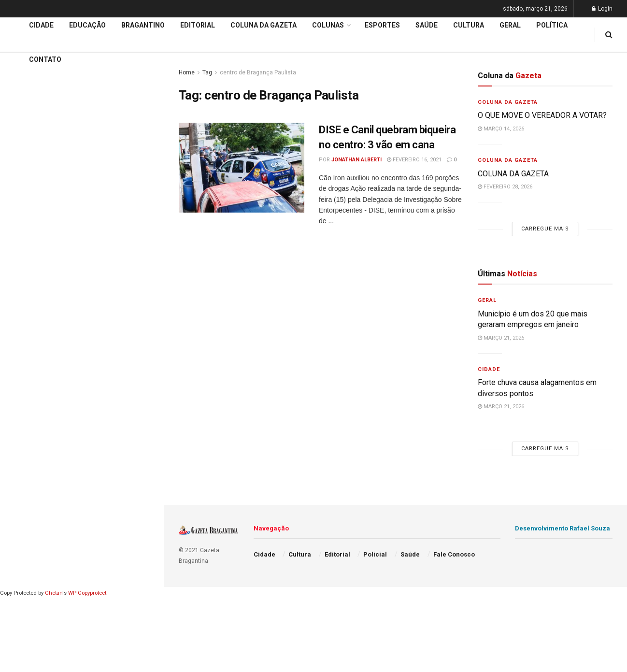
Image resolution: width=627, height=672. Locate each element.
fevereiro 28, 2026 (505, 187)
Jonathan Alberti (356, 160)
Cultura (469, 25)
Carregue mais (82, 164)
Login (602, 9)
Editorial (23, 278)
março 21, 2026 (501, 338)
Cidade (21, 241)
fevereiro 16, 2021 (414, 160)
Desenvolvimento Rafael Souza (563, 528)
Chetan (54, 593)
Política (552, 25)
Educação (26, 260)
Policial (375, 554)
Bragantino (28, 315)
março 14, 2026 (501, 129)
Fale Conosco (454, 554)
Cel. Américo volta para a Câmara (67, 90)
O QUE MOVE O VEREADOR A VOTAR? (542, 115)
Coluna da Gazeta (38, 297)
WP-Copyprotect (87, 593)
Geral (510, 25)
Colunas (328, 25)
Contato (45, 59)
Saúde (427, 25)
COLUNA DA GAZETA (513, 174)
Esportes (382, 25)
